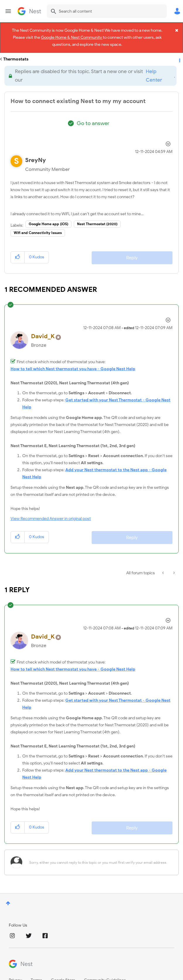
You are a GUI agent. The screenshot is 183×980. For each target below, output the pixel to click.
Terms (36, 972)
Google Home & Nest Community (72, 36)
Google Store (63, 972)
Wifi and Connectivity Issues (38, 224)
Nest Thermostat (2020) (97, 216)
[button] (18, 249)
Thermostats (16, 51)
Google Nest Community (29, 11)
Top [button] (8, 895)
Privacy (15, 972)
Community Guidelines (105, 972)
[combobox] (107, 11)
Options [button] (179, 51)
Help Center (154, 68)
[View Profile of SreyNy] (36, 152)
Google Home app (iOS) (48, 216)
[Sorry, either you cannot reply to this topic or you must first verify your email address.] (99, 854)
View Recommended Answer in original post (51, 510)
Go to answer (93, 115)
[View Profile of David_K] (43, 328)
